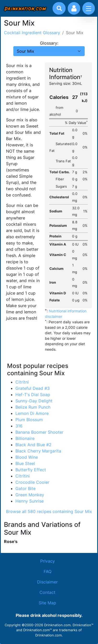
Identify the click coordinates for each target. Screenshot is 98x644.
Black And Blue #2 (33, 445)
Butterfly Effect (31, 470)
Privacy (48, 561)
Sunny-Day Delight (34, 401)
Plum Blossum (29, 420)
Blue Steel (25, 463)
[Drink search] (59, 8)
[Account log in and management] (74, 8)
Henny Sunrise (30, 501)
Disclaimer (47, 582)
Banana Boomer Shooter (39, 432)
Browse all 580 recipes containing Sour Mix (49, 511)
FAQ (48, 571)
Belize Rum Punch (33, 407)
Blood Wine (27, 457)
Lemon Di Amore (32, 413)
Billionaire (25, 438)
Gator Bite (25, 488)
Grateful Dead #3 (33, 388)
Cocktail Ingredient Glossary (32, 33)
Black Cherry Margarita (38, 451)
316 (19, 426)
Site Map (47, 603)
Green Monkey (30, 495)
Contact (47, 592)
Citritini (23, 476)
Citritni (22, 382)
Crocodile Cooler (32, 482)
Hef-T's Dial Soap (33, 395)
